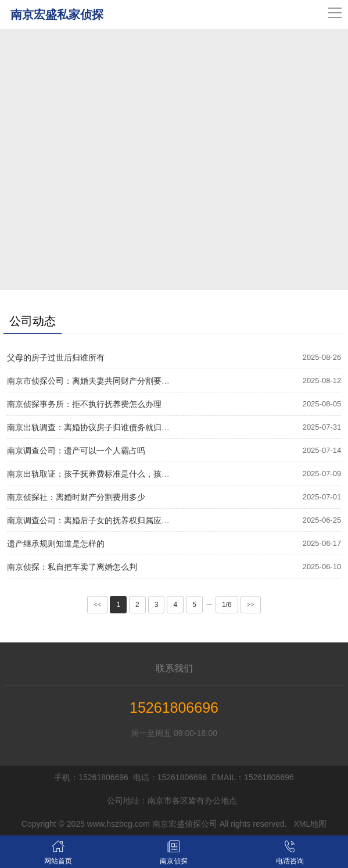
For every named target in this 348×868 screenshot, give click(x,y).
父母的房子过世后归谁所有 (56, 358)
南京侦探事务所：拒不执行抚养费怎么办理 (84, 404)
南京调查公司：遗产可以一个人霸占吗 (76, 451)
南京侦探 (173, 852)
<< (98, 605)
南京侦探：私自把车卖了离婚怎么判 (72, 567)
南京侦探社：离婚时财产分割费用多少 (76, 497)
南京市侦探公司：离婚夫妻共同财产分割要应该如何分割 (109, 381)
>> (251, 605)
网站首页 (58, 852)
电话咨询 (290, 852)
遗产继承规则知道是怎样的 (56, 544)
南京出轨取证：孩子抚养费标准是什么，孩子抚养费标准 (109, 474)
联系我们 (174, 668)
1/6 (227, 605)
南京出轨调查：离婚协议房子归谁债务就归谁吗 (92, 427)
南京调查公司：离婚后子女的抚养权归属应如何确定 (101, 520)
